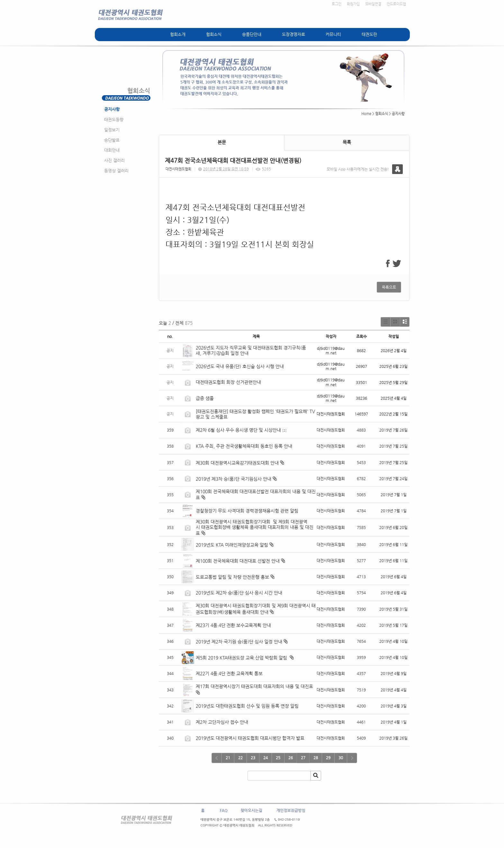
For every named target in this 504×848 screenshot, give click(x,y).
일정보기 (112, 130)
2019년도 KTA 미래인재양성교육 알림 (232, 545)
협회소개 (178, 34)
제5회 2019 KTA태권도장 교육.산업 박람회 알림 (242, 658)
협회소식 (214, 34)
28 (316, 758)
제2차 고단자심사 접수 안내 (222, 722)
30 (341, 758)
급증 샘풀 (205, 398)
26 (291, 758)
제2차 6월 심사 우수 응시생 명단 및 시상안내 (238, 430)
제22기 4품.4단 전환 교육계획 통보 (229, 673)
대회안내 (112, 150)
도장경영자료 (293, 34)
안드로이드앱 (396, 4)
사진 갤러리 (114, 160)
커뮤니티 (333, 34)
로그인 (337, 4)
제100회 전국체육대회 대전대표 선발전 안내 (238, 561)
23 (253, 758)
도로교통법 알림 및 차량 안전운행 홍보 (232, 577)
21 (228, 758)
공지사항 (112, 109)
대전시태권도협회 (178, 169)
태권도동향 (114, 119)
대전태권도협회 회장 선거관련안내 (228, 382)
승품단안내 (252, 34)
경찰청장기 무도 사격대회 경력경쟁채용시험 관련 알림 (247, 511)
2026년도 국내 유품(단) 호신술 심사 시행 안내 (240, 366)
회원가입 (353, 4)
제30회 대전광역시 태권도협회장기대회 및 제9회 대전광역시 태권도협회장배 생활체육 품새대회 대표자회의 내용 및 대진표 (255, 528)
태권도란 (369, 34)
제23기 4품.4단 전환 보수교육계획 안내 (233, 625)
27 (303, 758)
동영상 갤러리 (116, 171)
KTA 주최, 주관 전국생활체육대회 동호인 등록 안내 (244, 446)
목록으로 (389, 287)
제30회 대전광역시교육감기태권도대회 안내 (237, 463)
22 (240, 758)
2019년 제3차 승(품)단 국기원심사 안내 (234, 479)
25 (278, 758)
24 (265, 758)
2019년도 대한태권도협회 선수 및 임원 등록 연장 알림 (247, 706)
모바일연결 (373, 4)
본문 (222, 142)
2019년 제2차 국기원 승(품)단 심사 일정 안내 (239, 642)
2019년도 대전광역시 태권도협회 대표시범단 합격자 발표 (250, 738)
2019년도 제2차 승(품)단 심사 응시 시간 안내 (239, 593)
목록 (347, 142)
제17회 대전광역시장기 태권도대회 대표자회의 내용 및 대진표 (254, 686)
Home (366, 114)
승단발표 (112, 140)
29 (328, 758)
